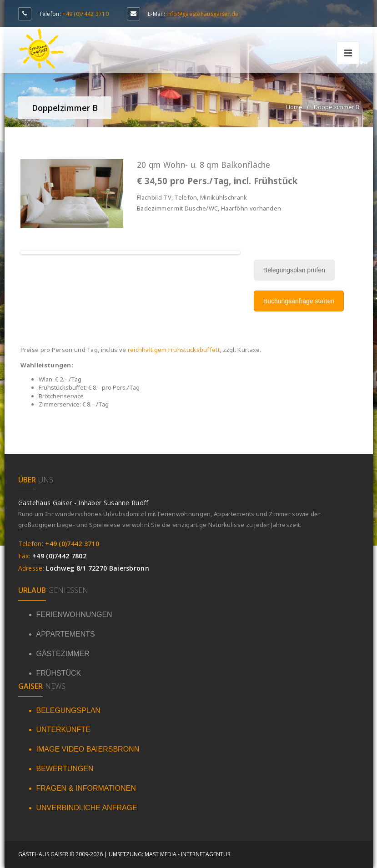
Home (294, 107)
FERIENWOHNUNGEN (74, 615)
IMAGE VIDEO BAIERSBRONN (88, 749)
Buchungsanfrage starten (299, 301)
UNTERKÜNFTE (63, 730)
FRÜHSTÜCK (59, 673)
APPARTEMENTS (66, 634)
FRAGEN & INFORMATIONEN (86, 788)
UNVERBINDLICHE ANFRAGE (87, 808)
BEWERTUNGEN (65, 769)
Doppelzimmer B (337, 107)
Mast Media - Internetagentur (188, 854)
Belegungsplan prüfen (294, 270)
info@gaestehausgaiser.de (202, 14)
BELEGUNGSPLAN (68, 710)
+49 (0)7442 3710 (85, 14)
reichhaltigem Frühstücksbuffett (174, 350)
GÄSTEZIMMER (63, 654)
